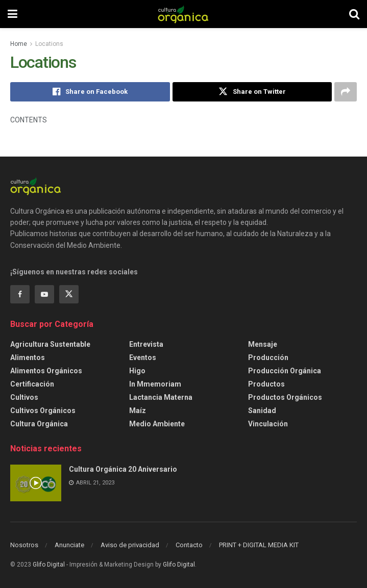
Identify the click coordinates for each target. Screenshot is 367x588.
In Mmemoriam (155, 384)
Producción (268, 357)
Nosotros (24, 545)
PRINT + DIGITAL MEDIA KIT (259, 545)
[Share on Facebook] (90, 92)
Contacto (189, 545)
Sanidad (262, 411)
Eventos (143, 357)
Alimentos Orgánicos (46, 371)
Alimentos (28, 357)
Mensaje (263, 344)
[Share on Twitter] (252, 92)
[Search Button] (354, 14)
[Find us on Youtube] (44, 294)
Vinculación (268, 424)
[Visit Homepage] (183, 14)
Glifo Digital (49, 565)
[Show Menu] (13, 14)
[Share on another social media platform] (346, 92)
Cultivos (24, 397)
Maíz (138, 411)
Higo (137, 371)
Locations (49, 44)
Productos (266, 384)
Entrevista (146, 344)
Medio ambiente (157, 424)
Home (19, 44)
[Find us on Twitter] (69, 294)
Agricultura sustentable (50, 344)
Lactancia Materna (161, 397)
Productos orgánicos (285, 397)
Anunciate (69, 545)
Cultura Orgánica (39, 424)
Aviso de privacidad (130, 545)
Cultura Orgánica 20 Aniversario (123, 469)
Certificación (32, 384)
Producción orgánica (285, 371)
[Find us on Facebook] (20, 294)
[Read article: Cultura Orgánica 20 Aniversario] (36, 483)
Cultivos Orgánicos (43, 411)
